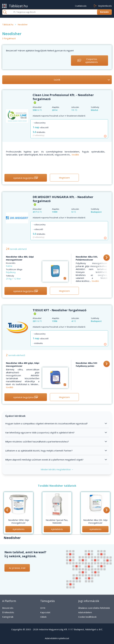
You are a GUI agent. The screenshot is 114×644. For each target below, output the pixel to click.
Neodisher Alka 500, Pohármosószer (87, 258)
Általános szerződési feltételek (94, 608)
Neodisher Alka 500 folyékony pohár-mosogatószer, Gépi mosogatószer (87, 367)
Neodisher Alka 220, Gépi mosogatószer (95, 521)
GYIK (43, 608)
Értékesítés (8, 612)
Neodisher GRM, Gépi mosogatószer (19, 521)
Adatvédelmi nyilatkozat (57, 638)
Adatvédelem (85, 612)
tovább (75, 155)
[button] (107, 258)
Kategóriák (8, 617)
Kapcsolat (45, 612)
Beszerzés (8, 608)
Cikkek (43, 617)
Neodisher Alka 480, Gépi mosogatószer (20, 258)
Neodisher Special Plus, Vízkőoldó (57, 521)
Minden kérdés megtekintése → (57, 469)
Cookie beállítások (87, 617)
